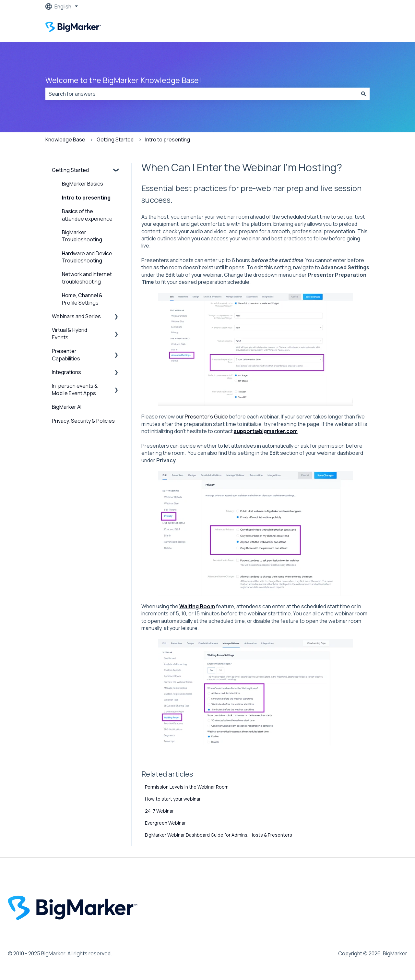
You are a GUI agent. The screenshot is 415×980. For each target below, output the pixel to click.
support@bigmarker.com (266, 431)
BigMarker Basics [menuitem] (83, 184)
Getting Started (115, 139)
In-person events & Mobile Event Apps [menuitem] (75, 389)
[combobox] (201, 94)
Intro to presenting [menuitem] (86, 198)
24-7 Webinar (159, 811)
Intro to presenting (168, 139)
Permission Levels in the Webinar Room (187, 787)
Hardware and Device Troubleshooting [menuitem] (87, 257)
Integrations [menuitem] (66, 372)
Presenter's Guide (206, 417)
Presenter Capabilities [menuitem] (66, 355)
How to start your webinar (173, 799)
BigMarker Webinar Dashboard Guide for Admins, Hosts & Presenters (219, 835)
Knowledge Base (65, 139)
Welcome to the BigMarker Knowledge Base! (123, 80)
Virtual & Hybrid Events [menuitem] (70, 333)
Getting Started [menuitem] (70, 170)
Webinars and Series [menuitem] (76, 316)
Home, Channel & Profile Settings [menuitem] (82, 299)
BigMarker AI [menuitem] (67, 407)
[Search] (363, 94)
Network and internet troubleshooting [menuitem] (87, 278)
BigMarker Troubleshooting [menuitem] (82, 236)
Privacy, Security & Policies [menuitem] (83, 421)
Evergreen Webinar (165, 823)
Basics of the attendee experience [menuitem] (87, 215)
